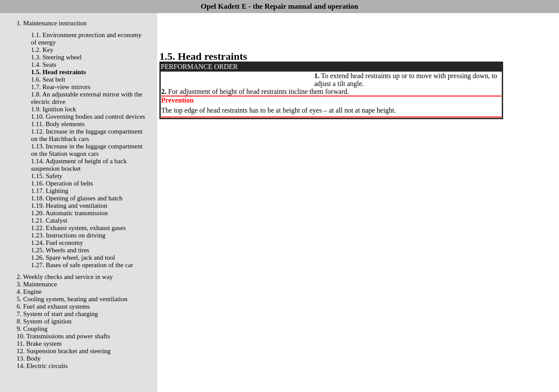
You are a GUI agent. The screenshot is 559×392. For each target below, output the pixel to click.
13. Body (29, 358)
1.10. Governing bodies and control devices (88, 117)
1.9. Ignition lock (53, 109)
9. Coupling (32, 329)
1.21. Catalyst (49, 220)
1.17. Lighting (50, 191)
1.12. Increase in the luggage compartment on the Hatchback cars (87, 135)
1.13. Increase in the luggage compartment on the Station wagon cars (87, 150)
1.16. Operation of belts (62, 183)
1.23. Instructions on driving (68, 235)
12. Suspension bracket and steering (64, 351)
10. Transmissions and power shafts (63, 336)
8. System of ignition (44, 321)
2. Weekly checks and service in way (65, 277)
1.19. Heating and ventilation (69, 206)
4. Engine (29, 292)
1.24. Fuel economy (57, 243)
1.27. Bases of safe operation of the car (82, 265)
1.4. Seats (44, 65)
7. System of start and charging (57, 314)
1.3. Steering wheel (56, 57)
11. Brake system (39, 344)
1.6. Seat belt (48, 79)
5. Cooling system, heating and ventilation (72, 299)
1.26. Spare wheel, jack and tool (73, 258)
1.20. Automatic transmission (69, 213)
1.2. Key (42, 50)
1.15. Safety (47, 176)
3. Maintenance (37, 284)
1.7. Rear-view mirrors (61, 87)
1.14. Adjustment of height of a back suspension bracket (79, 165)
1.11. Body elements (58, 124)
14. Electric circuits (42, 366)
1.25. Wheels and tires (60, 250)
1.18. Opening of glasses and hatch (77, 198)
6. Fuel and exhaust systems (53, 306)
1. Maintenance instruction (52, 23)
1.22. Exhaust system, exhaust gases (78, 228)
